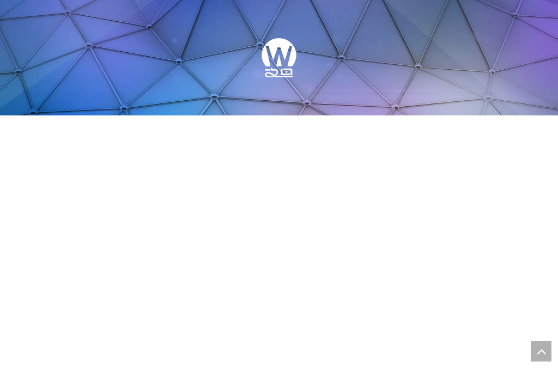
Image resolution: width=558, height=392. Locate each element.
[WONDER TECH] (279, 58)
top (541, 351)
